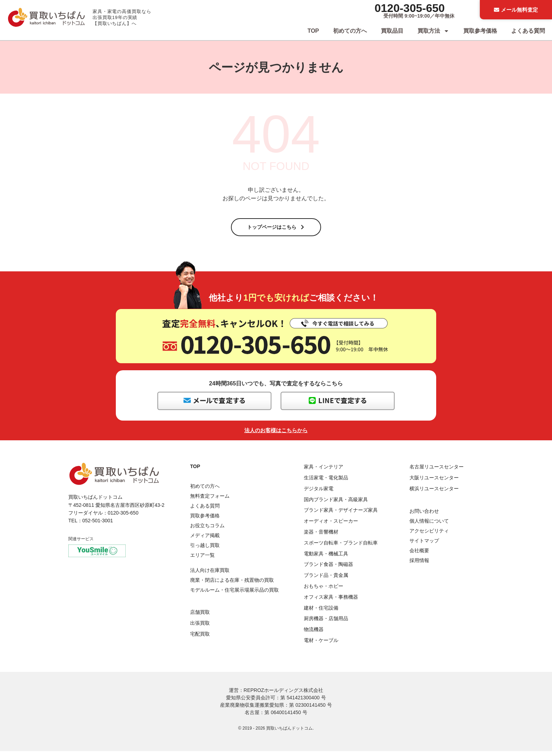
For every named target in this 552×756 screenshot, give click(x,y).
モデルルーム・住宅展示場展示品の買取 (234, 594)
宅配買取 (200, 638)
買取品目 (392, 31)
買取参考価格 (480, 31)
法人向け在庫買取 (210, 575)
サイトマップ (424, 546)
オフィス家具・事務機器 (331, 602)
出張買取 (200, 628)
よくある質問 (528, 31)
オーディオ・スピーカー (331, 526)
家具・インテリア (324, 472)
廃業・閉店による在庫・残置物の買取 (232, 585)
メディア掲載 (205, 540)
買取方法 (433, 31)
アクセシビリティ (429, 536)
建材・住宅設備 (321, 612)
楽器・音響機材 (321, 537)
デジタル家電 (319, 493)
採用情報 (419, 565)
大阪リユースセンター (434, 483)
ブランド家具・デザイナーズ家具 (341, 515)
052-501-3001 (98, 525)
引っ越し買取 (205, 550)
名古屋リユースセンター (437, 472)
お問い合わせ (424, 516)
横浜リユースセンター (434, 493)
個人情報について (429, 526)
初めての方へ (350, 31)
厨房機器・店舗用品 (326, 623)
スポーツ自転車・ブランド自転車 (341, 548)
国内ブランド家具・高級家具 (336, 504)
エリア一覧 (202, 560)
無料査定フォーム (210, 501)
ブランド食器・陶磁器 (328, 569)
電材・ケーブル (321, 645)
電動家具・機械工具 (326, 558)
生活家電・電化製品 (326, 483)
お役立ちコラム (207, 530)
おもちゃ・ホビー (324, 591)
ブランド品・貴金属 (326, 580)
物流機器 (314, 634)
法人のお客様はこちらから (276, 435)
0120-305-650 (410, 8)
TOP (313, 31)
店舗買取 (200, 617)
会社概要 (419, 555)
